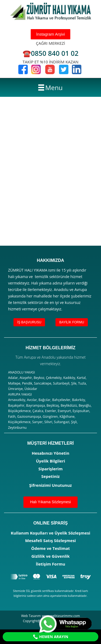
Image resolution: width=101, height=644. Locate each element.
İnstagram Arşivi (50, 34)
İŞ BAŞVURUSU (29, 322)
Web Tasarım (31, 616)
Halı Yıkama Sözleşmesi (50, 502)
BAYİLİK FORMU (72, 322)
